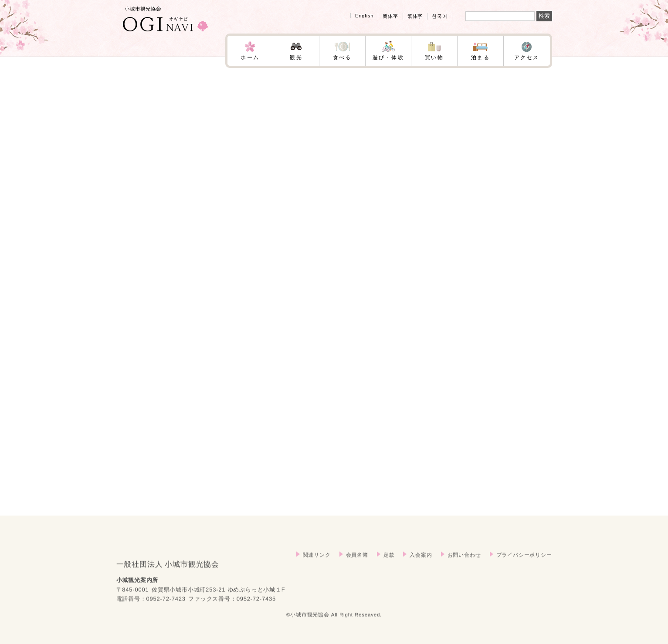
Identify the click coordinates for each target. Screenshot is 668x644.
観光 (296, 57)
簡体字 (390, 16)
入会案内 (421, 564)
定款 (389, 564)
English (364, 16)
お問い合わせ (464, 564)
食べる (342, 57)
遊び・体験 (388, 57)
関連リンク (317, 564)
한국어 (439, 16)
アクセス (527, 57)
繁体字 (415, 16)
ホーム (250, 57)
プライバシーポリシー (524, 564)
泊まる (480, 57)
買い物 (434, 57)
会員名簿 (357, 564)
